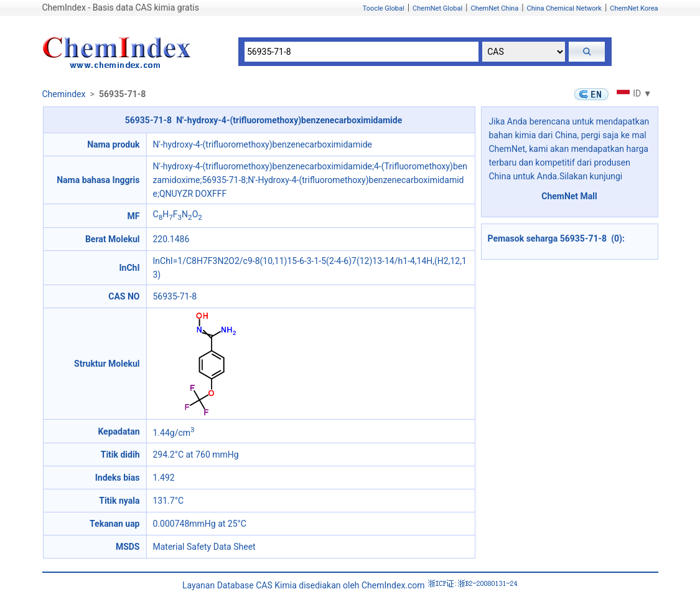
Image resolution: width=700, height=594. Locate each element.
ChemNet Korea (634, 8)
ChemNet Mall (569, 196)
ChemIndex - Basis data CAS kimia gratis (121, 7)
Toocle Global (384, 8)
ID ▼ (632, 93)
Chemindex (64, 94)
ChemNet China (494, 8)
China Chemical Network (564, 8)
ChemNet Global (437, 8)
